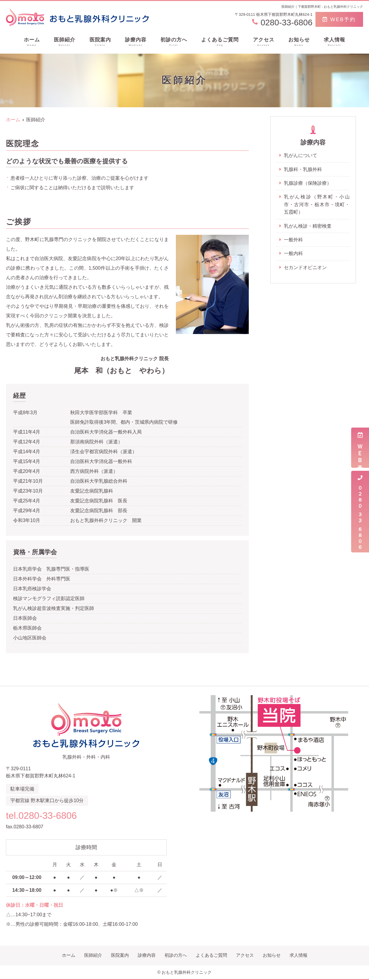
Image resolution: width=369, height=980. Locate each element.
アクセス (264, 42)
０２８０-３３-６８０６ (360, 512)
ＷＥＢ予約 (360, 448)
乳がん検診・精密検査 (308, 226)
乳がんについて (301, 155)
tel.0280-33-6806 (44, 815)
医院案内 (100, 42)
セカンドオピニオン (305, 268)
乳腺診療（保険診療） (308, 183)
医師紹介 (65, 42)
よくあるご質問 (220, 42)
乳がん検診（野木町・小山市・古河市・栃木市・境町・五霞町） (317, 205)
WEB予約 (339, 20)
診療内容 (136, 42)
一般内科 (293, 254)
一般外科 (293, 240)
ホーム (32, 42)
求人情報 (334, 42)
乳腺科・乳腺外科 (303, 169)
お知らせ (299, 42)
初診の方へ (174, 42)
